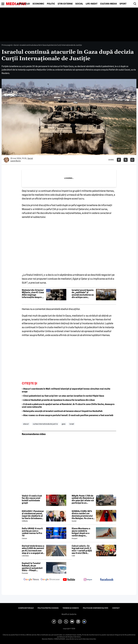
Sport (123, 4)
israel (72, 424)
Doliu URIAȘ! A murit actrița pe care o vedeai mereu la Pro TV (32, 532)
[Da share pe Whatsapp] (132, 160)
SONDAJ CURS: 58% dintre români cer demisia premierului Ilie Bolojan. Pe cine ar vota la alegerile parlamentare (83, 515)
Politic (51, 4)
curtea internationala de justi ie (45, 424)
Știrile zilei (23, 4)
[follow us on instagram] (88, 580)
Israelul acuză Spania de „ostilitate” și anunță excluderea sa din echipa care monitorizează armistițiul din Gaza (83, 294)
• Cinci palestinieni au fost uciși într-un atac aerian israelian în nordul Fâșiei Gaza (63, 396)
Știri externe (65, 4)
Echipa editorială (26, 608)
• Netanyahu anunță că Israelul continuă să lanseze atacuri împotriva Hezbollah (62, 411)
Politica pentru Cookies (48, 608)
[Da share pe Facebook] (119, 160)
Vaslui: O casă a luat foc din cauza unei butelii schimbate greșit (32, 499)
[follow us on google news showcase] (50, 580)
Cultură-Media (108, 4)
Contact (116, 608)
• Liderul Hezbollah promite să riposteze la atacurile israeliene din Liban (58, 400)
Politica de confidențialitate (96, 608)
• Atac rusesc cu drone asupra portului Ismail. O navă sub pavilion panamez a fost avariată (68, 415)
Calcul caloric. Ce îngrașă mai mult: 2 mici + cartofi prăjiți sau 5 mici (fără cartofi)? (82, 549)
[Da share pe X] (126, 160)
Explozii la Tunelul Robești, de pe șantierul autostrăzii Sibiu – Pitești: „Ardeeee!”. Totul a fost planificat (32, 567)
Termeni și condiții (71, 608)
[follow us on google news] (31, 580)
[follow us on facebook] (107, 580)
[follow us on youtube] (69, 580)
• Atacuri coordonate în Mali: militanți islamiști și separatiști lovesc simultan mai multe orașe (66, 390)
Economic (38, 4)
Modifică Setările (69, 614)
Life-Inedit (92, 4)
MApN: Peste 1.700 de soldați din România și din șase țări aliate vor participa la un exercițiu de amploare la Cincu (83, 499)
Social (79, 4)
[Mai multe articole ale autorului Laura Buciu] (6, 160)
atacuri (26, 424)
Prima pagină (7, 45)
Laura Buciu (15, 161)
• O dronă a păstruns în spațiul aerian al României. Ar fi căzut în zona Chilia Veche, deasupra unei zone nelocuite (68, 406)
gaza (64, 424)
